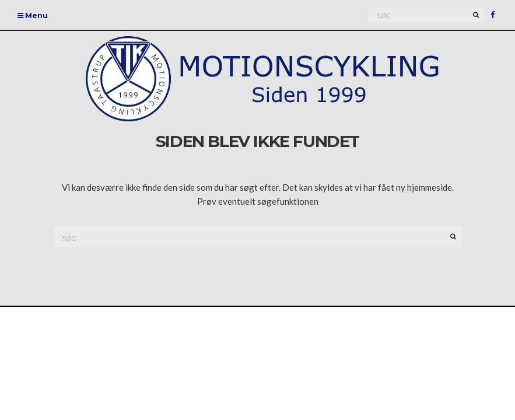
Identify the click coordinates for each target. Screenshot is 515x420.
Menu (33, 15)
